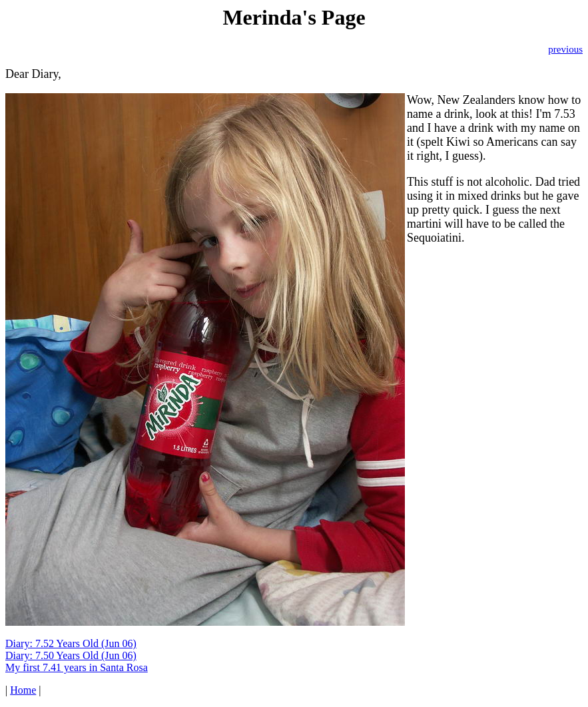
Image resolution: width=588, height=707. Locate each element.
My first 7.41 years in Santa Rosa (77, 667)
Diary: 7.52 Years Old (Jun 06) (71, 643)
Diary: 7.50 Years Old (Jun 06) (71, 655)
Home (23, 690)
